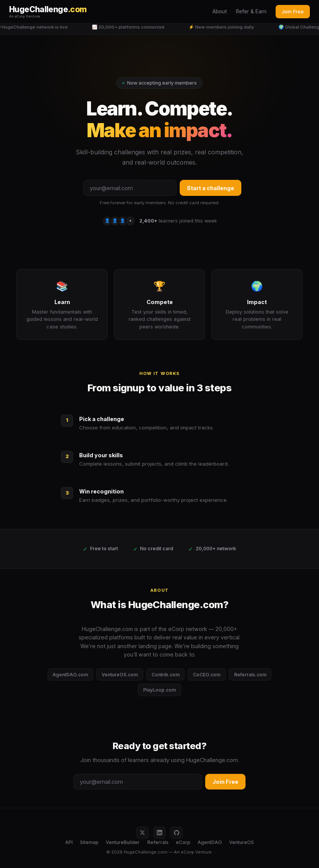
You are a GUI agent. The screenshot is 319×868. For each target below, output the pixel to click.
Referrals (158, 842)
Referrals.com (250, 675)
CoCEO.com (207, 675)
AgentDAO (210, 842)
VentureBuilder (123, 842)
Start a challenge (211, 188)
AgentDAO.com (70, 675)
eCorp (183, 842)
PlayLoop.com (159, 690)
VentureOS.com (120, 675)
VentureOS (242, 842)
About (220, 11)
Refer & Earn (251, 11)
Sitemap (89, 842)
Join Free (293, 11)
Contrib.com (166, 675)
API (69, 842)
